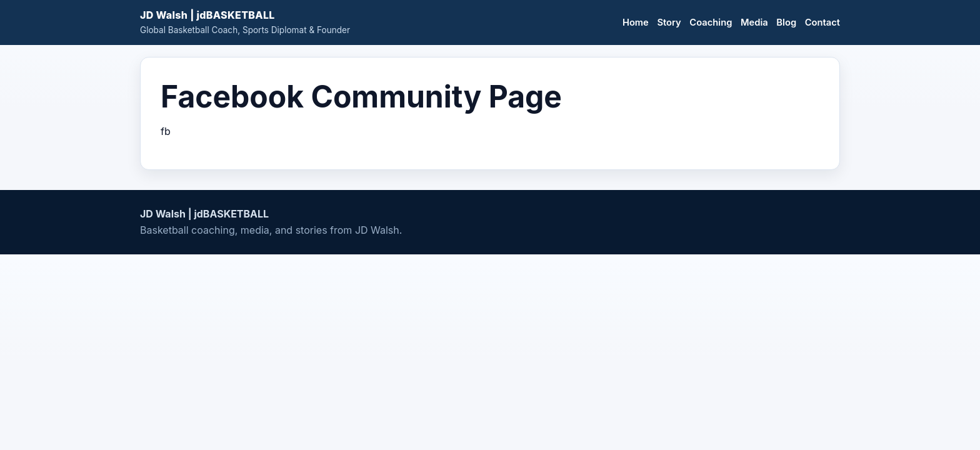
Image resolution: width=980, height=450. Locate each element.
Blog (786, 22)
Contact (822, 22)
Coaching (711, 22)
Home (636, 22)
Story (669, 22)
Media (754, 22)
